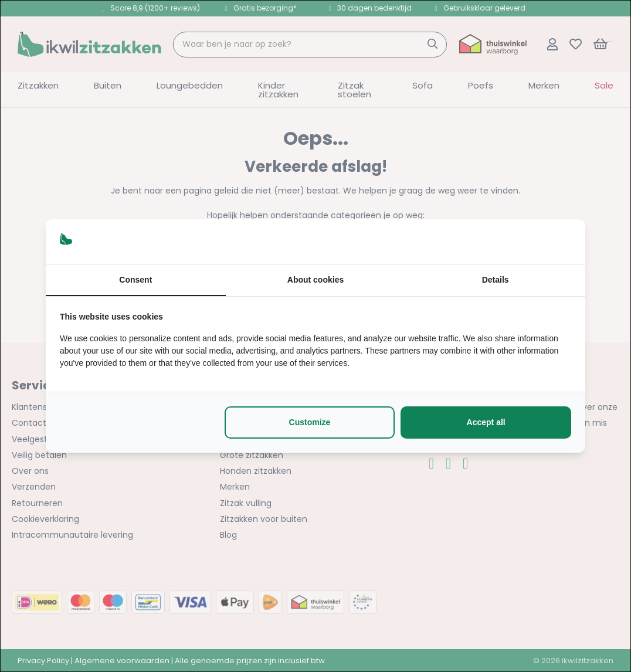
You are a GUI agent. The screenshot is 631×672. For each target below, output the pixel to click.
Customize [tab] (310, 422)
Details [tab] (496, 280)
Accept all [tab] (486, 422)
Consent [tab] (135, 280)
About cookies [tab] (315, 280)
